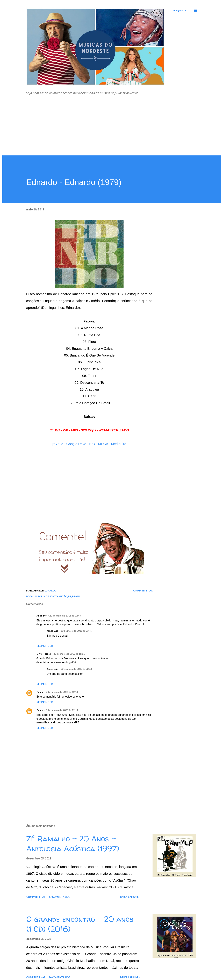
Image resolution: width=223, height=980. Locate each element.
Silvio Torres (44, 654)
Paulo (40, 692)
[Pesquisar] (179, 11)
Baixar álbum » (130, 897)
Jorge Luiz (52, 631)
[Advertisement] (112, 130)
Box (92, 444)
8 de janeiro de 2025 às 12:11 (62, 692)
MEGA (103, 444)
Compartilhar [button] (143, 591)
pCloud (58, 444)
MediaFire (119, 444)
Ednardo (50, 591)
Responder (45, 646)
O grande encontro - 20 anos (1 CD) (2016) (80, 924)
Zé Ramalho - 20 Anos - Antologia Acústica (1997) (73, 844)
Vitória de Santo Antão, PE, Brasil (58, 596)
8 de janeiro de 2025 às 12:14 (62, 710)
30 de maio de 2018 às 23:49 (76, 631)
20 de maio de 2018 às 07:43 (65, 616)
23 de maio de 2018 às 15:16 (69, 654)
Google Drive (76, 444)
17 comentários (59, 897)
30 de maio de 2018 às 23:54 (76, 669)
